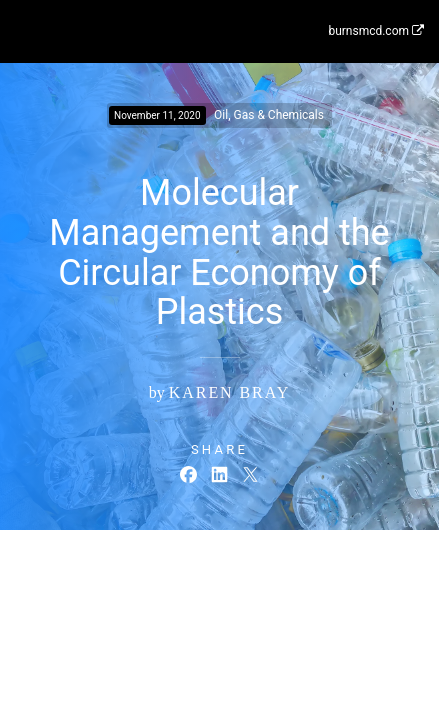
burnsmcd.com (376, 31)
